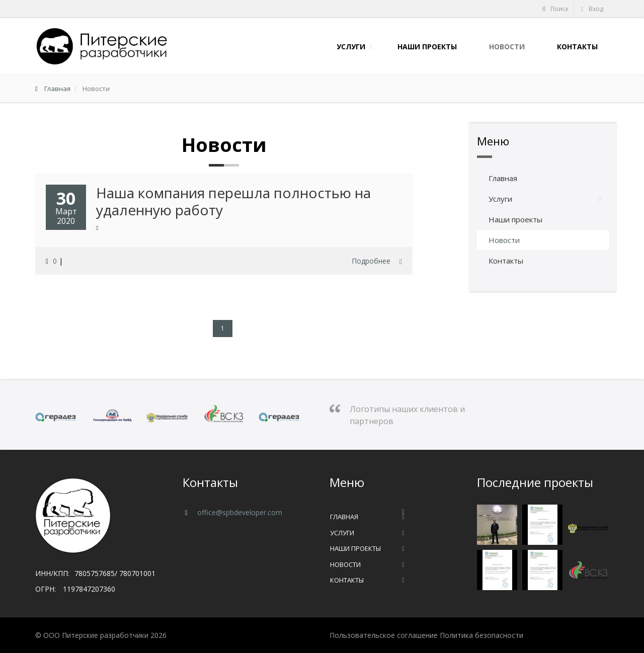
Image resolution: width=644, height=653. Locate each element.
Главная (57, 89)
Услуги (349, 47)
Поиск (555, 9)
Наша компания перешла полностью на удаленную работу (233, 201)
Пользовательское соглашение (384, 635)
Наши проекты (425, 47)
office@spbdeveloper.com (239, 512)
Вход (591, 9)
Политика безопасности (481, 635)
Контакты (575, 47)
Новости (505, 47)
